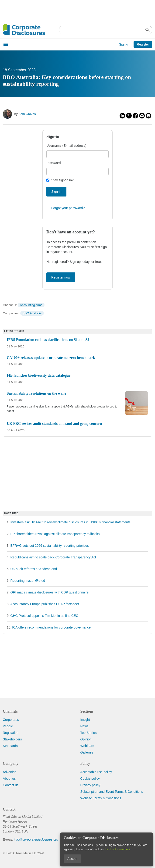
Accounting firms (31, 305)
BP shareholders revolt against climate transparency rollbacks (55, 534)
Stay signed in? (62, 180)
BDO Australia (32, 313)
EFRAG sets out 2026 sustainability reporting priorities (50, 546)
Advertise (10, 772)
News (84, 726)
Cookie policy (90, 779)
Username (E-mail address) (66, 146)
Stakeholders (12, 739)
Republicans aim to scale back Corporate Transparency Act (53, 557)
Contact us (11, 785)
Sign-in (124, 44)
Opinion (86, 739)
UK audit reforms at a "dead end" (34, 569)
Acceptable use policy (96, 772)
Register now (61, 277)
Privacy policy (90, 785)
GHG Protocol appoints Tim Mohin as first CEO (45, 616)
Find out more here (118, 849)
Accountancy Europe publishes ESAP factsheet (45, 604)
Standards (10, 746)
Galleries (87, 752)
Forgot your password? (68, 208)
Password (53, 163)
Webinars (87, 746)
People (8, 726)
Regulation (11, 733)
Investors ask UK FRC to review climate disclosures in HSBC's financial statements (71, 522)
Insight (85, 720)
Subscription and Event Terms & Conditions (112, 792)
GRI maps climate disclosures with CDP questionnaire (50, 592)
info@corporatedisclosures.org (36, 839)
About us (9, 779)
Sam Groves (27, 114)
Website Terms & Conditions (101, 798)
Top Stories (89, 733)
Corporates (11, 720)
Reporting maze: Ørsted (28, 581)
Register (143, 44)
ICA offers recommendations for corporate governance (51, 627)
